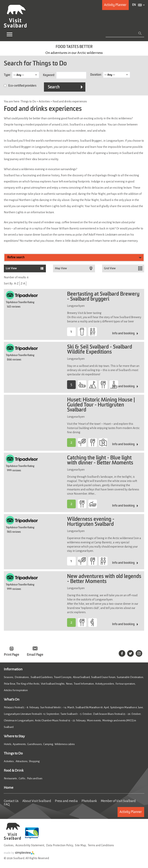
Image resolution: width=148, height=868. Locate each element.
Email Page (35, 655)
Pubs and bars (35, 778)
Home (9, 788)
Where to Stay (14, 736)
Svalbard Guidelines (42, 677)
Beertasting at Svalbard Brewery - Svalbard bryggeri (103, 297)
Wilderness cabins (65, 744)
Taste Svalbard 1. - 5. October (76, 714)
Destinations (22, 677)
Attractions (22, 761)
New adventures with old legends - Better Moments (104, 579)
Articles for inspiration (16, 690)
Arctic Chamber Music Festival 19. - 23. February (60, 720)
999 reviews (14, 471)
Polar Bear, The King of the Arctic (22, 684)
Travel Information (84, 684)
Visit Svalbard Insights (53, 684)
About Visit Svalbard (37, 801)
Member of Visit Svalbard (118, 801)
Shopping (34, 761)
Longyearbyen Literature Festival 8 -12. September (32, 714)
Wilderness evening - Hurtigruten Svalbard (91, 522)
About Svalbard (81, 677)
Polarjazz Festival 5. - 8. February (21, 707)
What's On (12, 699)
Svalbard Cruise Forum (103, 677)
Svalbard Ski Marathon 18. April (92, 707)
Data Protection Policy (60, 845)
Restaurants (11, 778)
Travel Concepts (63, 677)
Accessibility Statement (30, 845)
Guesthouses (34, 744)
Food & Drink (14, 770)
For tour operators (125, 684)
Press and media (66, 801)
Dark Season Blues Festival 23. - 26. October (117, 714)
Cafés (22, 778)
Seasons (9, 677)
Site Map (80, 845)
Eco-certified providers (22, 86)
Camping (48, 744)
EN (134, 5)
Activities (9, 761)
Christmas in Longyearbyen (19, 720)
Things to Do (13, 753)
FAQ (7, 804)
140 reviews (14, 307)
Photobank (89, 801)
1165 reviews (14, 532)
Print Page (11, 655)
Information (13, 669)
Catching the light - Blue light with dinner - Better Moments (100, 461)
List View (11, 268)
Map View (61, 268)
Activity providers (105, 684)
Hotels (8, 744)
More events (94, 720)
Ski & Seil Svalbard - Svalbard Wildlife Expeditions (100, 350)
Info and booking (123, 333)
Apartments (19, 744)
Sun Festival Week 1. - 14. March (57, 707)
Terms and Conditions (101, 845)
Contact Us (11, 801)
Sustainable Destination (130, 677)
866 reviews (14, 360)
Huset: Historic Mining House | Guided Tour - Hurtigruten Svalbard (101, 405)
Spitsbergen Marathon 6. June (127, 707)
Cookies (9, 845)
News (69, 684)
